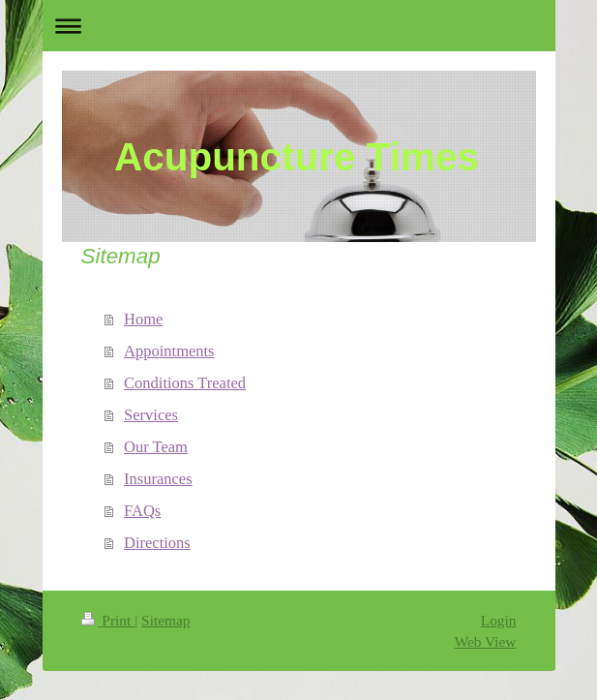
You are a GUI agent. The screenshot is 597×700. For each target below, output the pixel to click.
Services (151, 415)
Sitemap (165, 620)
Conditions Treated (185, 383)
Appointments (169, 351)
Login (499, 620)
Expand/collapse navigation (299, 26)
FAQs (142, 511)
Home (143, 319)
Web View (486, 641)
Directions (157, 543)
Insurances (158, 479)
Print (108, 620)
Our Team (156, 447)
